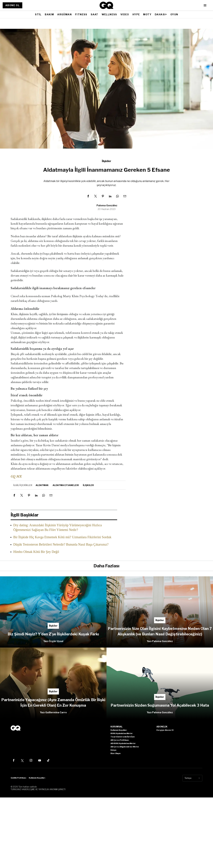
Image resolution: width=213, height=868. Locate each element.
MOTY (147, 14)
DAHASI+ (161, 14)
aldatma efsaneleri (66, 485)
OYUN (174, 14)
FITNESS (81, 14)
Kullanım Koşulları (37, 778)
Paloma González (107, 205)
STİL (38, 14)
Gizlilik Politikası (18, 778)
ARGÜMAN (64, 14)
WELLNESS (109, 14)
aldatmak (42, 485)
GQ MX (16, 476)
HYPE (136, 14)
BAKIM (49, 14)
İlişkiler (106, 161)
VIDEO (125, 14)
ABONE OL (12, 5)
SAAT (95, 14)
